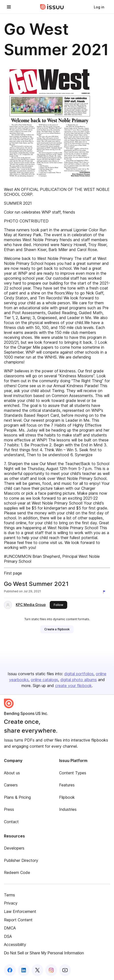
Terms (9, 895)
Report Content (18, 920)
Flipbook (67, 797)
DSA (8, 936)
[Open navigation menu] (9, 7)
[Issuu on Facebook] (10, 970)
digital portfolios (79, 674)
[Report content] (105, 592)
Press (9, 809)
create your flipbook (73, 686)
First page (13, 573)
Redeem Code (17, 872)
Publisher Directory (21, 860)
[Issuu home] (52, 7)
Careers (11, 785)
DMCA (10, 928)
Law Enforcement (20, 911)
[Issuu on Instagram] (51, 970)
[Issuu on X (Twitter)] (37, 970)
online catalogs (44, 680)
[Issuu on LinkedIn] (24, 970)
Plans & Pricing (17, 797)
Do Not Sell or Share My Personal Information (44, 953)
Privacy (11, 903)
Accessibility (15, 944)
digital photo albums (79, 680)
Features (67, 785)
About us (12, 773)
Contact (11, 822)
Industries (68, 809)
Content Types (73, 773)
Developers (14, 848)
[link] (99, 7)
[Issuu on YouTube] (65, 970)
